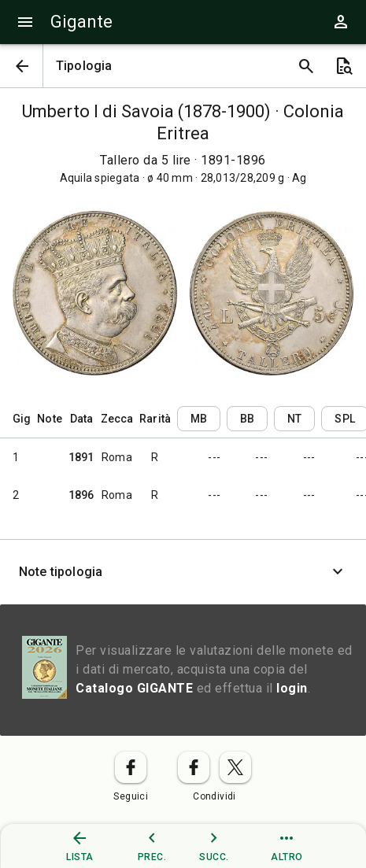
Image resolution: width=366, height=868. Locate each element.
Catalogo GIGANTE (134, 688)
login (292, 688)
